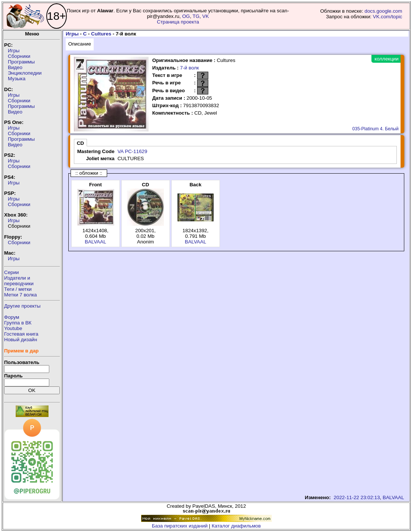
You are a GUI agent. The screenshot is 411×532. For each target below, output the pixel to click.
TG (196, 16)
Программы (21, 62)
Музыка (17, 79)
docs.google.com (384, 11)
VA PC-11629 (133, 151)
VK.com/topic (388, 17)
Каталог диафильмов (236, 526)
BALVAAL (95, 242)
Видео (15, 67)
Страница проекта (178, 22)
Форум (12, 317)
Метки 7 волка (21, 295)
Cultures (101, 34)
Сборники (19, 56)
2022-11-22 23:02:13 (357, 497)
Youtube (13, 328)
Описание (80, 44)
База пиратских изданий (180, 526)
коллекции (386, 59)
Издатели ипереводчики (19, 281)
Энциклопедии (25, 73)
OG (186, 16)
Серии (11, 272)
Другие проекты (22, 306)
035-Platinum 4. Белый (376, 129)
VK (206, 16)
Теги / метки (18, 289)
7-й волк (189, 68)
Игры (14, 51)
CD (80, 143)
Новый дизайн (21, 340)
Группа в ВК (18, 323)
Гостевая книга (21, 334)
